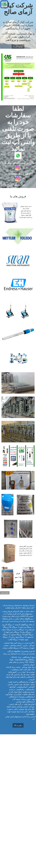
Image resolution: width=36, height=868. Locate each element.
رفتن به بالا (18, 725)
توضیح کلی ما (18, 46)
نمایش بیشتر (5, 593)
